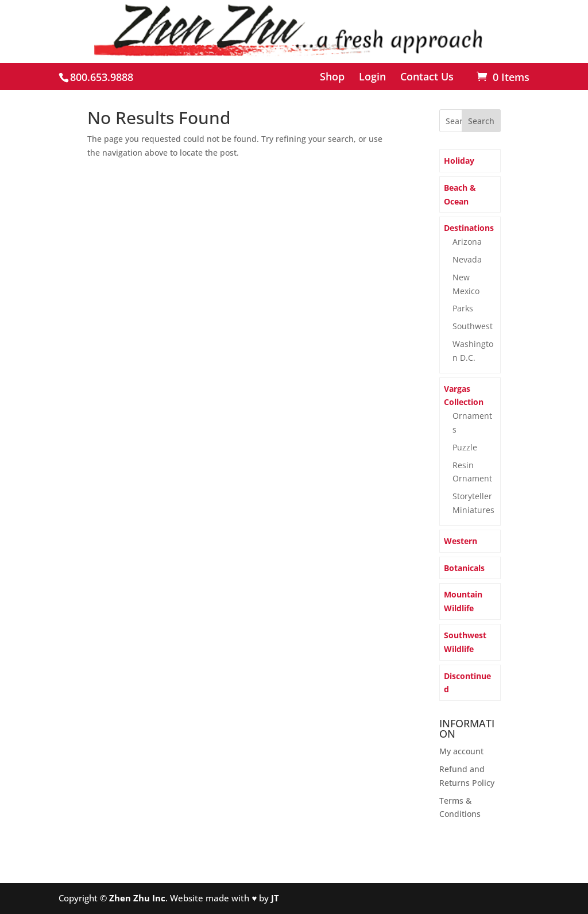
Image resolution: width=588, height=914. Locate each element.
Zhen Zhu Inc (137, 898)
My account (461, 751)
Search (481, 121)
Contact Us (427, 77)
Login (372, 77)
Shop (332, 77)
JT (275, 898)
